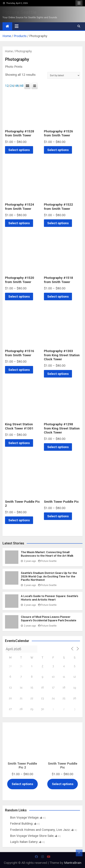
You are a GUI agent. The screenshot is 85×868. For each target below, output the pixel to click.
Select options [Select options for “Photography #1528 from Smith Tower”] (19, 150)
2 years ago (28, 561)
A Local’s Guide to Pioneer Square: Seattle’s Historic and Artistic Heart (50, 598)
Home (9, 51)
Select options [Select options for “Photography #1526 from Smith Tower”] (58, 150)
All (22, 86)
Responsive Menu (79, 3)
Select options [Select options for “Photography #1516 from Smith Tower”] (19, 370)
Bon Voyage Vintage (25, 817)
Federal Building (22, 824)
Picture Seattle (19, 12)
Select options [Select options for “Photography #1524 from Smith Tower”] (19, 223)
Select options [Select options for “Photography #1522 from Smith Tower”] (58, 223)
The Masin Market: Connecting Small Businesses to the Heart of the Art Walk (47, 554)
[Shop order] (64, 75)
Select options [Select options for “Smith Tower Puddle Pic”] (58, 516)
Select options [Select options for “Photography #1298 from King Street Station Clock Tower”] (58, 447)
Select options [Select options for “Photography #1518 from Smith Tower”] (58, 297)
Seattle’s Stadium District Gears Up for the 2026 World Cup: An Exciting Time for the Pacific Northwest (49, 576)
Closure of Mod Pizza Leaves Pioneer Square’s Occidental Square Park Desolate (49, 618)
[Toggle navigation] (17, 26)
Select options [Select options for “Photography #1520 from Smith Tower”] (19, 297)
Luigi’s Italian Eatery (25, 842)
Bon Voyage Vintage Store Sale (33, 836)
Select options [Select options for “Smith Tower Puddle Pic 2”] (19, 520)
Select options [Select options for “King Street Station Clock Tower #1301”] (19, 443)
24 (12, 86)
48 (17, 86)
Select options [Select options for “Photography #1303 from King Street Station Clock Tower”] (58, 374)
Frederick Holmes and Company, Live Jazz (41, 830)
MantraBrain (73, 863)
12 (7, 86)
